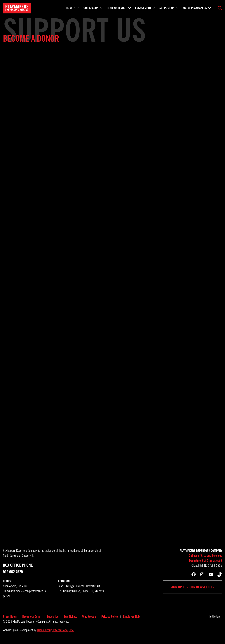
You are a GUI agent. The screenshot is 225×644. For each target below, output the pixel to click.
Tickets (70, 7)
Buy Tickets (70, 617)
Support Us (167, 7)
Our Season (91, 7)
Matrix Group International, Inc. (55, 630)
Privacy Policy (110, 617)
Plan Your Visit (117, 7)
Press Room (10, 617)
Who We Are (89, 617)
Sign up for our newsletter (192, 587)
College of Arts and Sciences (205, 556)
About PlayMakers (195, 7)
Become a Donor (32, 617)
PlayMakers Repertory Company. (30, 622)
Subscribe (53, 617)
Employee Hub (131, 617)
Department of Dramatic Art (206, 561)
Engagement (143, 7)
